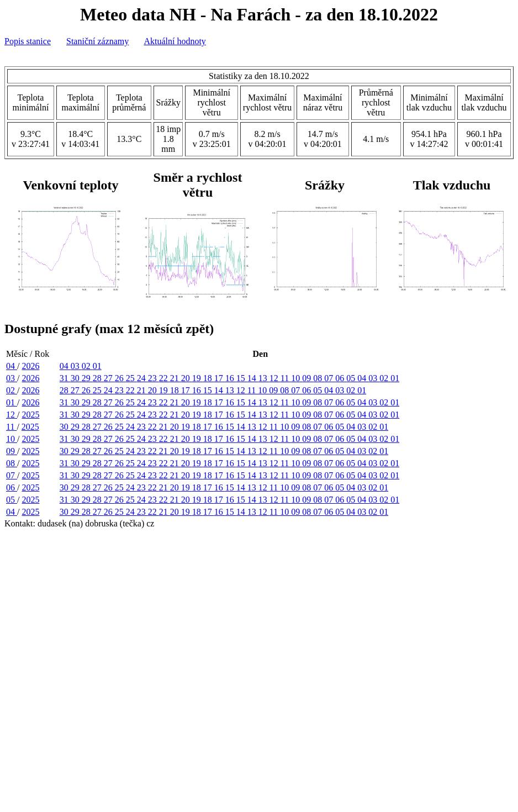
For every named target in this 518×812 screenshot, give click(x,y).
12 (275, 378)
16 (231, 378)
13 (264, 378)
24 (142, 378)
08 (319, 378)
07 (330, 378)
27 (109, 378)
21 (176, 378)
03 (76, 366)
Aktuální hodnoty (175, 41)
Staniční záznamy (97, 41)
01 (97, 366)
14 (253, 378)
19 (198, 378)
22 (165, 378)
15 (242, 378)
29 (87, 378)
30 (76, 378)
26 (120, 378)
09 (308, 378)
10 (297, 378)
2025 (30, 415)
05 (352, 378)
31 (65, 378)
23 (154, 378)
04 (12, 366)
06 (341, 378)
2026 (30, 366)
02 (87, 366)
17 (220, 378)
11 (286, 378)
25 (131, 378)
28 (98, 378)
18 (209, 378)
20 (187, 378)
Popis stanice (28, 41)
